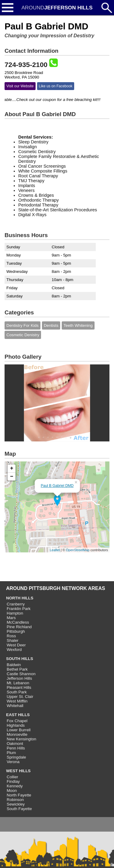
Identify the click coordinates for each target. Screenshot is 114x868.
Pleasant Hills (19, 687)
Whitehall (15, 706)
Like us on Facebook (56, 86)
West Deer (16, 645)
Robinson (15, 800)
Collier (12, 777)
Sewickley (16, 804)
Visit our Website (20, 86)
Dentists (51, 325)
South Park (17, 692)
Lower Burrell (19, 730)
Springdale (16, 757)
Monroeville (17, 734)
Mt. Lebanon (18, 683)
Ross (11, 636)
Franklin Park (19, 609)
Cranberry (16, 604)
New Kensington (21, 739)
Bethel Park (17, 669)
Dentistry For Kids (22, 325)
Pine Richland (19, 627)
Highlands (16, 725)
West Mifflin (17, 701)
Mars (11, 618)
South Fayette (19, 809)
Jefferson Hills (19, 678)
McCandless (18, 622)
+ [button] (12, 468)
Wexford (14, 650)
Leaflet (55, 550)
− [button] (12, 477)
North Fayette (19, 795)
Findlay (13, 781)
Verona (13, 762)
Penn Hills (16, 748)
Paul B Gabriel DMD (57, 486)
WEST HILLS (18, 771)
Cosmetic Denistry (23, 335)
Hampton (15, 613)
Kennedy (15, 786)
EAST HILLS (18, 715)
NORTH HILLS (20, 598)
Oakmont (15, 744)
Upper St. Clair (20, 697)
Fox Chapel (17, 721)
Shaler (13, 640)
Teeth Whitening (78, 325)
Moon (12, 791)
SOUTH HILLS (20, 659)
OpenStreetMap (78, 550)
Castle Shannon (21, 674)
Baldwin (14, 665)
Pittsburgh (16, 631)
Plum (11, 753)
